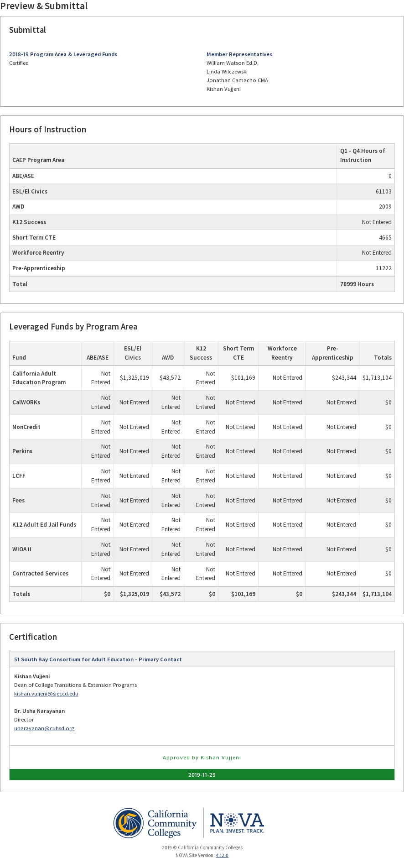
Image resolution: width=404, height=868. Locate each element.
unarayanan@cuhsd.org (44, 728)
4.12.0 (222, 855)
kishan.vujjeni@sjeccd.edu (46, 693)
